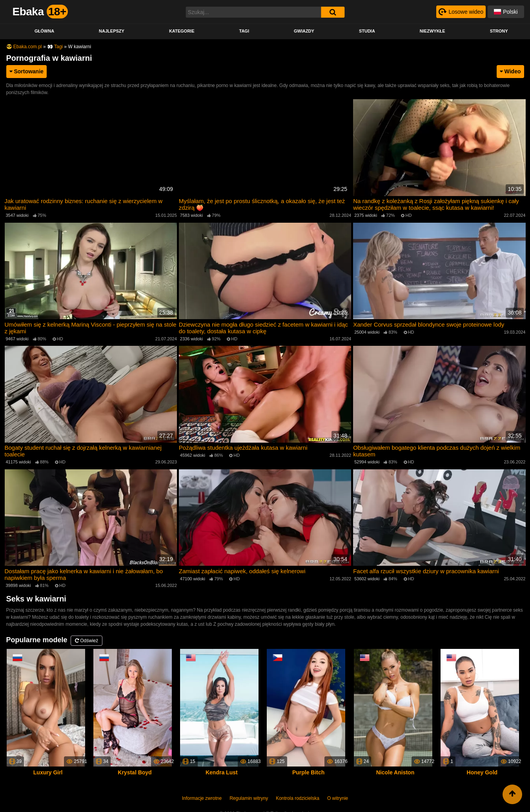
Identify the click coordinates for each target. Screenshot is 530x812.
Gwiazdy (304, 31)
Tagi (244, 31)
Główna (44, 31)
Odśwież (87, 641)
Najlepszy (112, 31)
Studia (367, 31)
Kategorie (182, 31)
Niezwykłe (433, 31)
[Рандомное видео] (461, 12)
